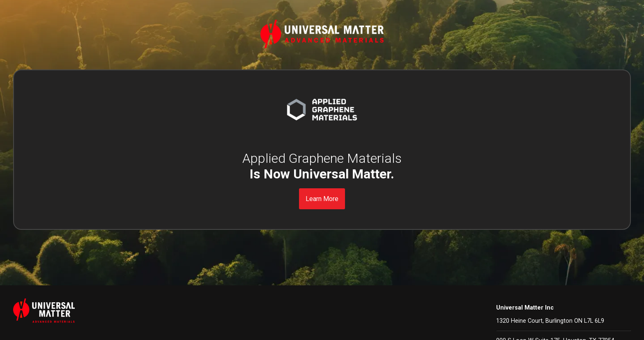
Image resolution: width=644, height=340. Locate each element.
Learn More (322, 199)
